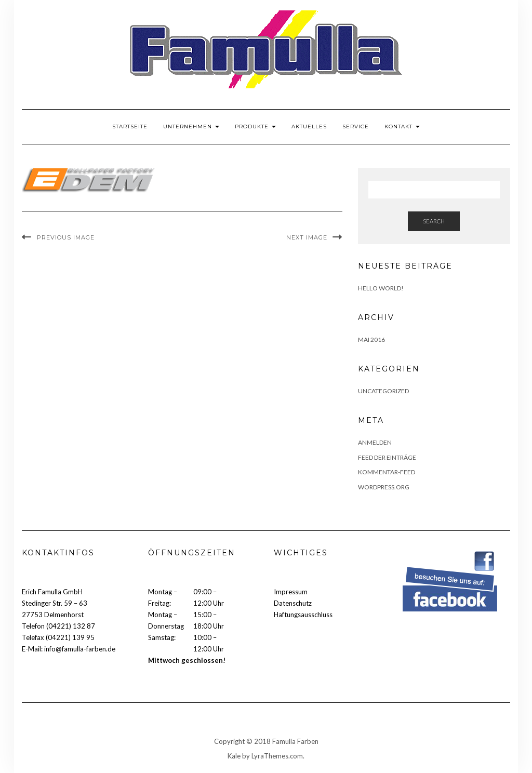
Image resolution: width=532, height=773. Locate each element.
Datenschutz (293, 603)
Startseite (130, 126)
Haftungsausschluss (303, 615)
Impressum (291, 592)
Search (434, 221)
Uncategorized (383, 391)
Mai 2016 (371, 339)
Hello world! (381, 288)
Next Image (307, 237)
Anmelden (375, 442)
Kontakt (402, 126)
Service (356, 126)
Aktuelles (309, 126)
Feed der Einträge (387, 457)
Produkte (255, 126)
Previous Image (66, 237)
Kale (234, 756)
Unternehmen (191, 126)
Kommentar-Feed (387, 472)
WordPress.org (384, 487)
